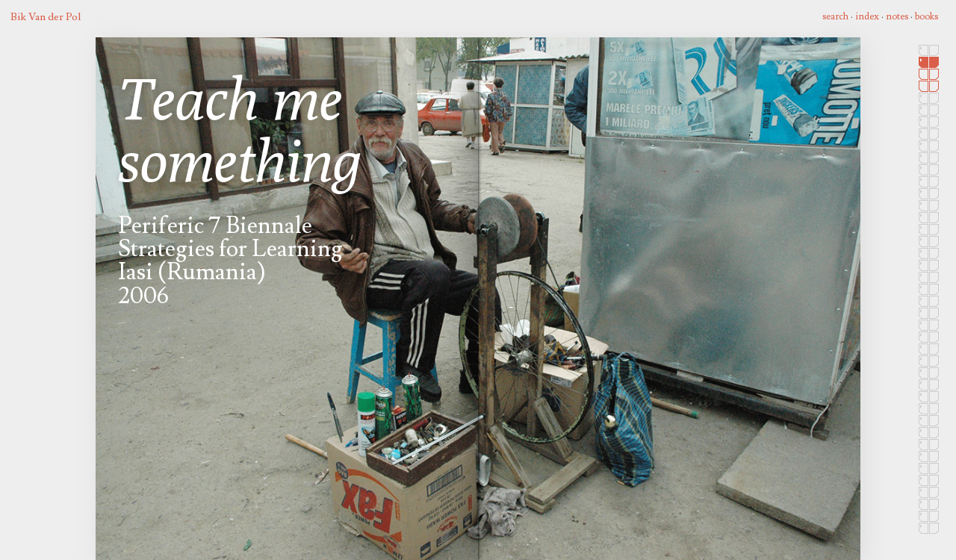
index (867, 16)
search (835, 16)
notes (897, 16)
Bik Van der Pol (46, 17)
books (926, 16)
